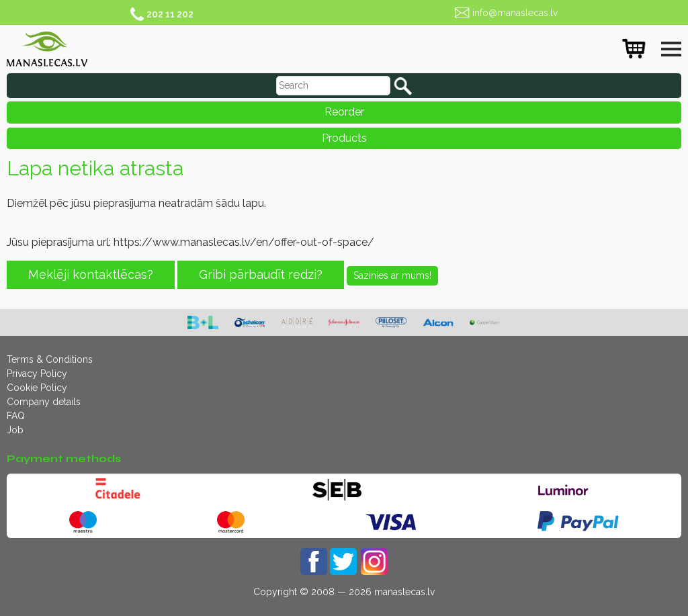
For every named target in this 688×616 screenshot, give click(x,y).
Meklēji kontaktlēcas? (91, 274)
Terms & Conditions (50, 359)
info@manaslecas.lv (515, 13)
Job (15, 430)
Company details (44, 402)
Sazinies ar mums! (392, 275)
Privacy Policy (37, 373)
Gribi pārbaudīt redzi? (261, 274)
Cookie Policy (37, 388)
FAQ (16, 416)
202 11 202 (170, 14)
